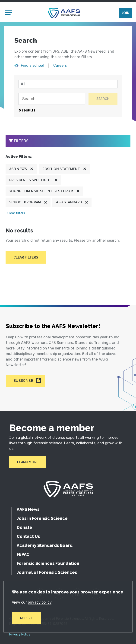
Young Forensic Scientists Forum (41, 191)
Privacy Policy (20, 635)
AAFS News (28, 509)
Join (126, 13)
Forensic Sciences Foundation (48, 563)
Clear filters (16, 213)
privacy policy (40, 602)
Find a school (32, 66)
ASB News (18, 169)
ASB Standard (69, 202)
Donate (24, 527)
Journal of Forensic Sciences (47, 572)
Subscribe (23, 381)
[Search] (52, 99)
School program (25, 202)
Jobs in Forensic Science (42, 518)
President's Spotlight (30, 180)
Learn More (28, 462)
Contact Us (28, 536)
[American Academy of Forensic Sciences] (64, 13)
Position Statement (61, 169)
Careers (60, 66)
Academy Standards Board (45, 545)
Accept (26, 618)
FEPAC (23, 554)
